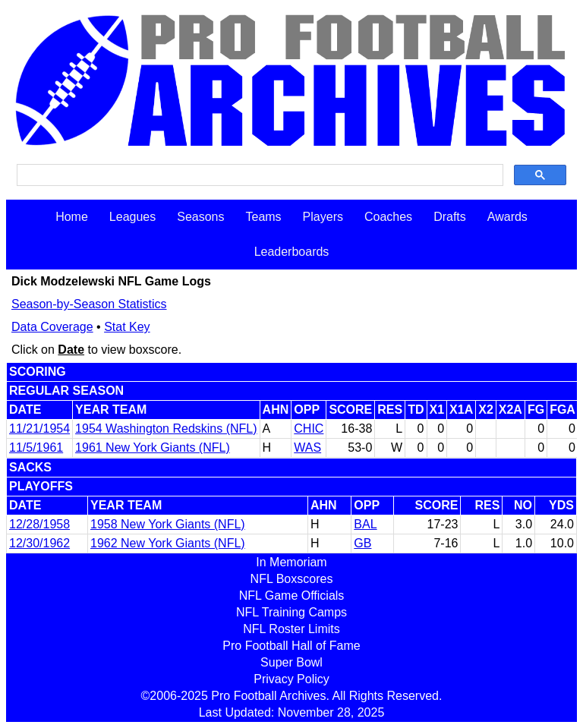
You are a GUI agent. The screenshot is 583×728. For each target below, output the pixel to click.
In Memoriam (291, 562)
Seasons (200, 217)
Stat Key (127, 327)
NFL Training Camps (291, 612)
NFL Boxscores (292, 579)
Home (72, 217)
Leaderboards (292, 252)
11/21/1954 (39, 429)
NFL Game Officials (292, 596)
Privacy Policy (291, 679)
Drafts (450, 217)
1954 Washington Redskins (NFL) (166, 429)
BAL (365, 524)
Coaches (388, 217)
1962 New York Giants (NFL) (168, 543)
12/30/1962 (39, 543)
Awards (507, 217)
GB (362, 543)
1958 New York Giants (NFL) (168, 524)
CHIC (309, 429)
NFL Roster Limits (291, 629)
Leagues (132, 217)
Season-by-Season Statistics (89, 304)
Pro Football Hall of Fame (291, 646)
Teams (263, 217)
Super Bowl (291, 662)
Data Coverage (52, 327)
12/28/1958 (39, 524)
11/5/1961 (36, 448)
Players (323, 217)
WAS (307, 448)
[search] (258, 175)
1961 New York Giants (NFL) (153, 448)
